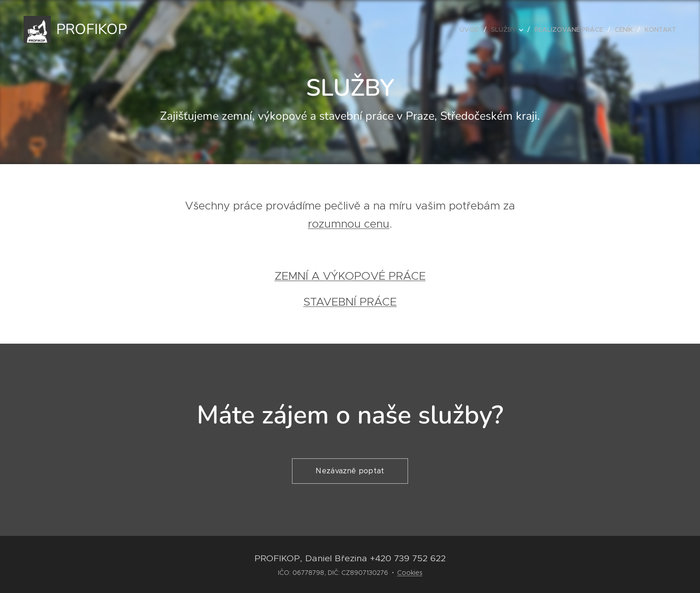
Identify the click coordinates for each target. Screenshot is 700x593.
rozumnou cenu (349, 224)
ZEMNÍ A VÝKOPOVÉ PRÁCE (350, 276)
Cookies (410, 573)
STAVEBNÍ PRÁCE (350, 302)
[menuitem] (472, 29)
